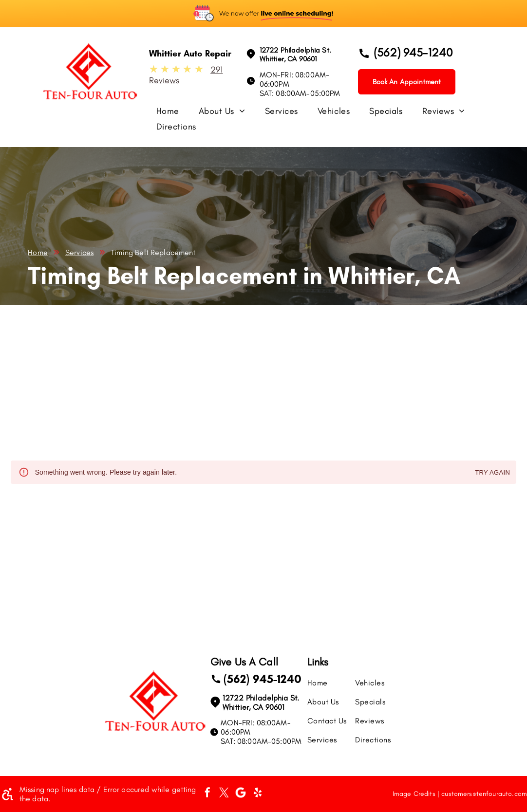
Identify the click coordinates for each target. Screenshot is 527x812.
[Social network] (241, 794)
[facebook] (207, 794)
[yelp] (258, 794)
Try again (492, 473)
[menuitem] (178, 113)
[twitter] (224, 794)
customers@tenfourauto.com (484, 794)
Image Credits (414, 794)
